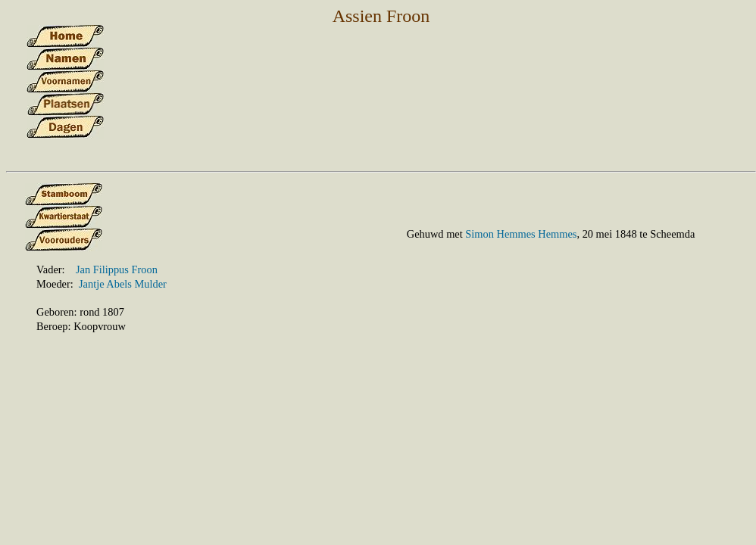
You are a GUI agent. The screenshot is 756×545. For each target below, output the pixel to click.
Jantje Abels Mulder (123, 284)
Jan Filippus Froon (117, 269)
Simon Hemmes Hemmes (521, 234)
